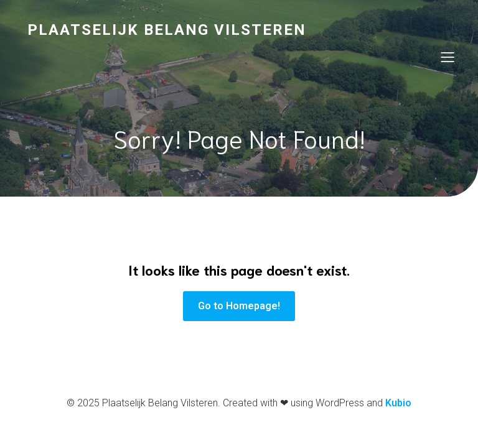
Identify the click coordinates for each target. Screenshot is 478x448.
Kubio (398, 403)
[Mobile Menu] (448, 57)
